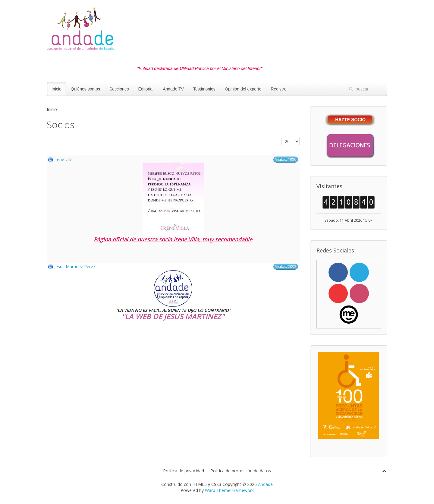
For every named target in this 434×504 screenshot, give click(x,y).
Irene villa (63, 159)
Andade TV (173, 89)
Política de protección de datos (241, 471)
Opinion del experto (243, 89)
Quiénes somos (85, 89)
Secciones (119, 89)
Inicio (57, 89)
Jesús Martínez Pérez (75, 266)
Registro (278, 89)
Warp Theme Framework (229, 490)
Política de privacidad (184, 471)
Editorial (146, 89)
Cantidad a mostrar (282, 137)
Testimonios (204, 89)
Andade (265, 484)
